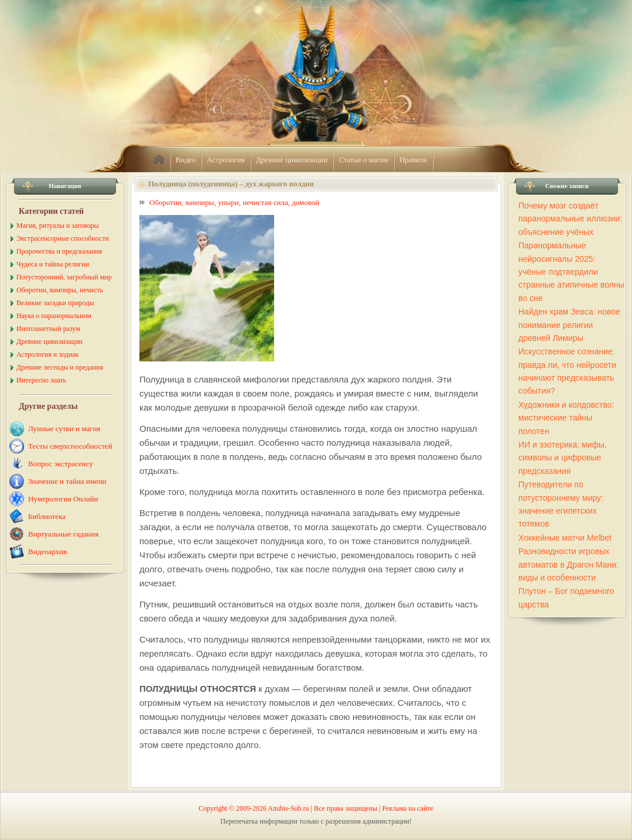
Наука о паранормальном (54, 316)
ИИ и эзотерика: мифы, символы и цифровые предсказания (563, 458)
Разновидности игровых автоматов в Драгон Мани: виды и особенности (568, 564)
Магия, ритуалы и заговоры (57, 226)
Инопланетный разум (48, 329)
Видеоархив (47, 552)
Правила (413, 160)
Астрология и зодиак (47, 354)
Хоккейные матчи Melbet (565, 538)
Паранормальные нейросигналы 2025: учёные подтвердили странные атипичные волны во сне (571, 272)
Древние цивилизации (292, 160)
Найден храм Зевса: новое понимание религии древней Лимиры (569, 325)
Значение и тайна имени (67, 481)
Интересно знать (41, 380)
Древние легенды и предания (60, 367)
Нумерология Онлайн (63, 499)
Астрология (226, 160)
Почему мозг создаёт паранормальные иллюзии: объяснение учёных (570, 219)
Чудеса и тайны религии (53, 264)
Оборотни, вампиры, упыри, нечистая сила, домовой (234, 202)
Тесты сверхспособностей (70, 446)
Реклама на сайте (408, 808)
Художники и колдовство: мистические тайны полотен (566, 418)
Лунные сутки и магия (64, 428)
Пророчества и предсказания (59, 251)
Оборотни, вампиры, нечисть (60, 290)
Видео (186, 160)
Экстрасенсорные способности (63, 238)
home (159, 160)
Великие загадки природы (55, 303)
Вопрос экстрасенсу (61, 464)
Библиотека (47, 516)
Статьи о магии (363, 160)
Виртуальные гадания (63, 534)
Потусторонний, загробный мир (64, 277)
